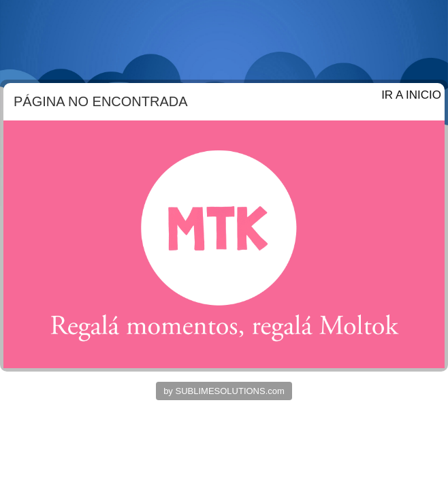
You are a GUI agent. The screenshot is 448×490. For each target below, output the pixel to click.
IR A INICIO (411, 95)
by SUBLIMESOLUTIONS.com (224, 391)
